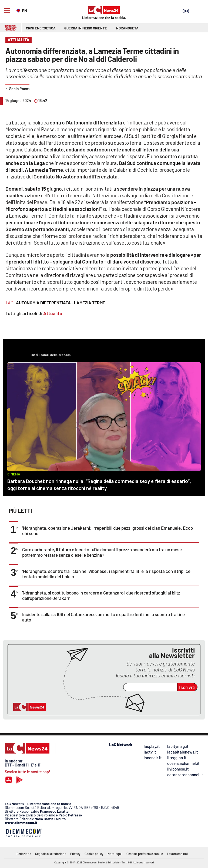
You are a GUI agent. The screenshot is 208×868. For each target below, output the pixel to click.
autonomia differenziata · (44, 303)
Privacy (75, 854)
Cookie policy (94, 854)
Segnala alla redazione (51, 854)
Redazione (24, 854)
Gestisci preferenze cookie (145, 854)
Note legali (115, 854)
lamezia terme (90, 303)
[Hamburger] (7, 11)
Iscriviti (187, 687)
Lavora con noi (177, 854)
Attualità (53, 313)
